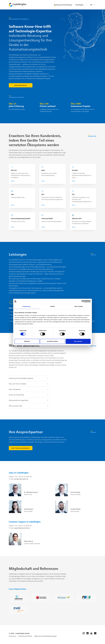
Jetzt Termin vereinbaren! (21, 448)
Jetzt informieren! (21, 85)
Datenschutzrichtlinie (25, 636)
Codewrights (18, 5)
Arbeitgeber (80, 5)
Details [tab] (53, 306)
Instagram (84, 633)
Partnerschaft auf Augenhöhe (18, 400)
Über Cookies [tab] (79, 306)
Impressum (12, 636)
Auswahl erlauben (52, 341)
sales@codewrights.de (21, 479)
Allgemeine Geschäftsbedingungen (45, 636)
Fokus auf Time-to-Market (17, 384)
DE (91, 5)
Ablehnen (27, 341)
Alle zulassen (78, 341)
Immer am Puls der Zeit (16, 395)
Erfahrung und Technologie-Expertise (21, 378)
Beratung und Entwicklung (63, 5)
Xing (95, 633)
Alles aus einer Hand (15, 406)
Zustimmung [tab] (26, 306)
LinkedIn (88, 633)
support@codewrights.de (22, 528)
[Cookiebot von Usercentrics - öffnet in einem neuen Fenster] (83, 301)
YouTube (91, 633)
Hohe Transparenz (15, 389)
